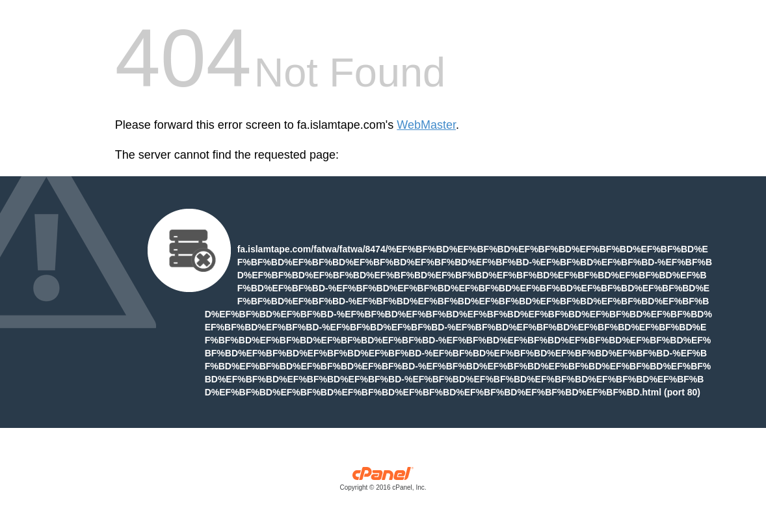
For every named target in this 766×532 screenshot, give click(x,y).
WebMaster (426, 125)
